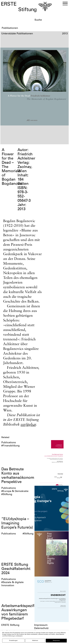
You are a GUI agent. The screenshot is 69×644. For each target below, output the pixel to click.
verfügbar (28, 424)
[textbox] (51, 20)
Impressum (41, 625)
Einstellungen (13, 641)
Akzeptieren (56, 641)
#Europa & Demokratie (15, 491)
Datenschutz (41, 628)
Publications (9, 443)
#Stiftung (7, 495)
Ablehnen (35, 641)
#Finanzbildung (10, 446)
